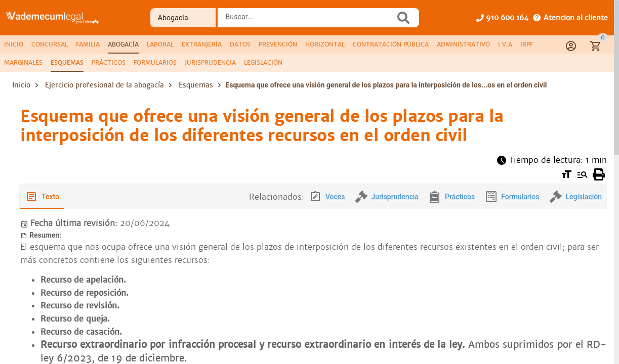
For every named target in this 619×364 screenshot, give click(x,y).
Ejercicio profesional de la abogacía (105, 85)
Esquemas (196, 85)
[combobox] (308, 21)
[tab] (14, 44)
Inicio (21, 85)
